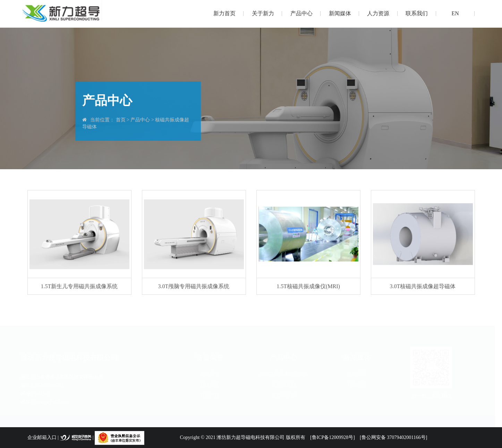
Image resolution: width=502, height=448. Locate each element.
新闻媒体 (340, 13)
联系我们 (417, 13)
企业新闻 (360, 374)
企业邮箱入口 (42, 437)
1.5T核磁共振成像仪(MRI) (308, 287)
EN (455, 13)
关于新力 (263, 13)
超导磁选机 (287, 384)
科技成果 (213, 384)
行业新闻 (360, 384)
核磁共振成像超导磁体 (287, 374)
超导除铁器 (287, 395)
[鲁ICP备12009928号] (333, 437)
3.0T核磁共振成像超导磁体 (423, 287)
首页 (120, 120)
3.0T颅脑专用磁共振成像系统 (194, 287)
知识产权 (213, 395)
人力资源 (378, 13)
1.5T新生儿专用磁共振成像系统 (79, 287)
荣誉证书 (213, 374)
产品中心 (301, 13)
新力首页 (224, 13)
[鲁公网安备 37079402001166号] (393, 437)
